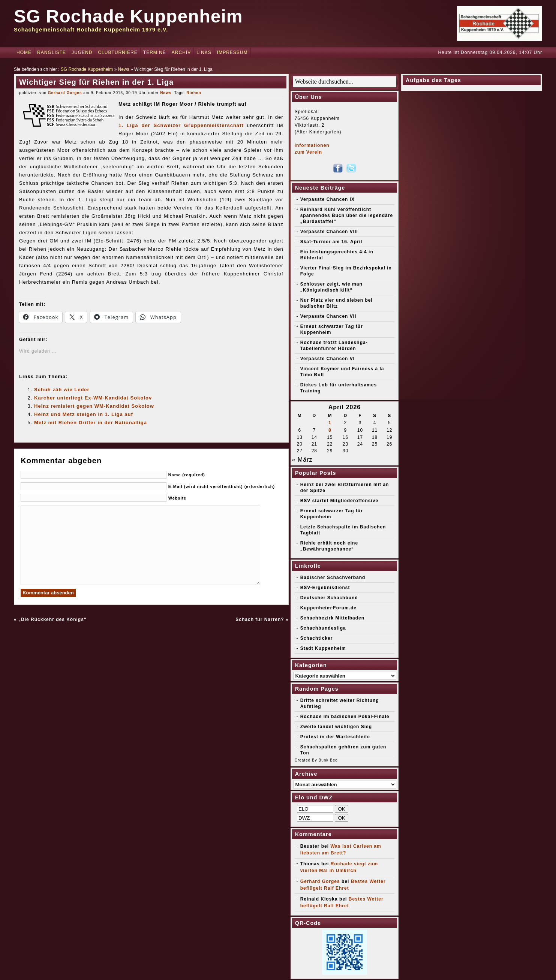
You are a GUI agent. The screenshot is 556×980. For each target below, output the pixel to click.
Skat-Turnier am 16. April (331, 242)
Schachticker (317, 638)
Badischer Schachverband (333, 578)
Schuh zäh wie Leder (62, 390)
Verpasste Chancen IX (327, 199)
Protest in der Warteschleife (335, 737)
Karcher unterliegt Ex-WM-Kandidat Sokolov (93, 398)
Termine (155, 52)
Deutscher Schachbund (329, 598)
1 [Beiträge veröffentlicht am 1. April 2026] (330, 423)
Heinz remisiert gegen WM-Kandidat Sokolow (94, 406)
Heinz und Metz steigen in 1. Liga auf (84, 414)
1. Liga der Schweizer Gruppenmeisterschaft (181, 125)
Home (24, 52)
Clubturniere (118, 52)
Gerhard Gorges (65, 93)
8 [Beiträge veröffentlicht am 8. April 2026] (330, 430)
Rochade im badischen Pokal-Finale (345, 717)
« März (302, 460)
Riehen (194, 93)
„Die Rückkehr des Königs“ (52, 619)
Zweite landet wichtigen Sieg (336, 727)
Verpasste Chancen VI (327, 359)
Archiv (181, 52)
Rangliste (52, 52)
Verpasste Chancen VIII (329, 232)
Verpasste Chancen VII (328, 316)
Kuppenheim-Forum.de (328, 608)
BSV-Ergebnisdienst (325, 588)
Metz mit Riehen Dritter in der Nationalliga (91, 423)
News (124, 69)
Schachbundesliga (323, 628)
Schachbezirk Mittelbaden (332, 618)
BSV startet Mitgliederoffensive (339, 501)
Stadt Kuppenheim (323, 648)
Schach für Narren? (260, 619)
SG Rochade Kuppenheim (128, 16)
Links (204, 52)
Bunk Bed (328, 760)
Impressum (232, 52)
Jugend (82, 52)
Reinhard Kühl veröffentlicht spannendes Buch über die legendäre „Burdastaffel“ (347, 215)
